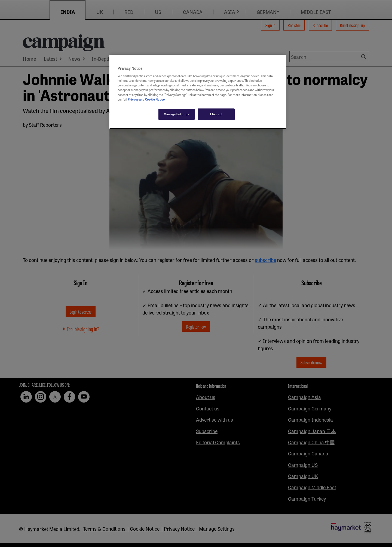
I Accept (216, 114)
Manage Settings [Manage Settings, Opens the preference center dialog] (177, 114)
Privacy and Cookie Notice (146, 99)
